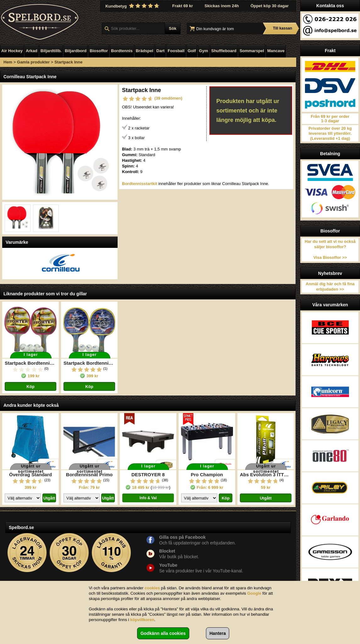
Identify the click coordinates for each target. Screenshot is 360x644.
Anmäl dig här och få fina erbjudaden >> (330, 287)
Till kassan (282, 28)
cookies (152, 588)
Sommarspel (252, 51)
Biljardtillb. (51, 51)
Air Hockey (12, 51)
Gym (204, 51)
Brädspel (145, 51)
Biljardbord (76, 51)
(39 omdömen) (168, 98)
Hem (8, 62)
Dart (160, 51)
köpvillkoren (142, 620)
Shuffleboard (224, 51)
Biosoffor (99, 51)
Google (254, 593)
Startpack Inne (69, 62)
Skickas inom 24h (222, 6)
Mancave (276, 51)
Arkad (32, 51)
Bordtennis (122, 51)
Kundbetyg (133, 6)
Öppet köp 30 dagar (270, 6)
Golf (192, 51)
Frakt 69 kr (183, 6)
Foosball (176, 51)
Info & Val (148, 498)
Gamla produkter (33, 62)
